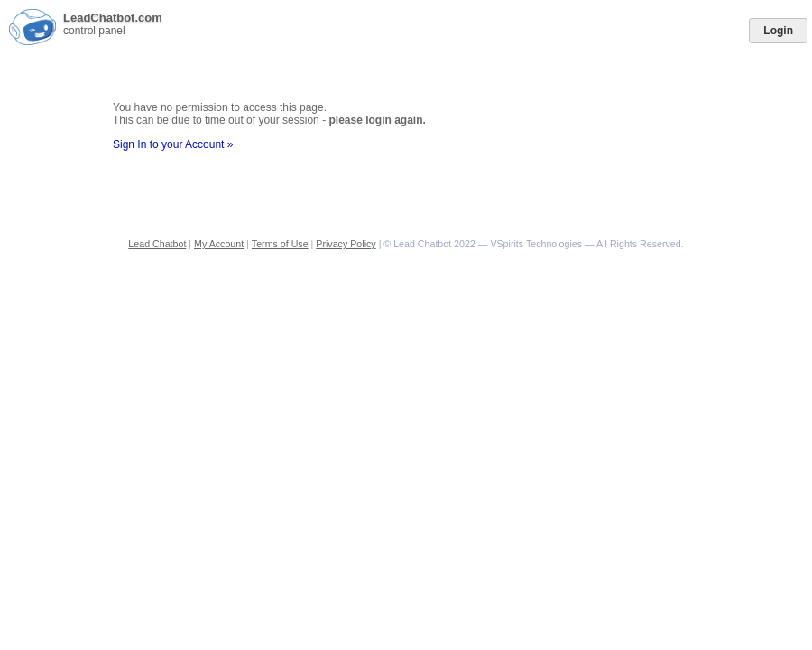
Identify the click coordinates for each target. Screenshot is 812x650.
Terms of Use (280, 244)
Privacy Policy (346, 244)
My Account (219, 244)
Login (778, 31)
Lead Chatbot (157, 244)
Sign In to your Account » (173, 144)
